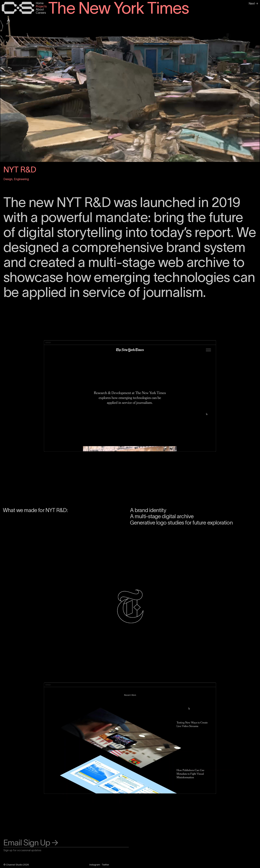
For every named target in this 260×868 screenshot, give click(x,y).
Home (40, 3)
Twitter (105, 865)
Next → (253, 3)
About (40, 9)
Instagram (95, 865)
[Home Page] (18, 8)
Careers (41, 13)
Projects (41, 6)
